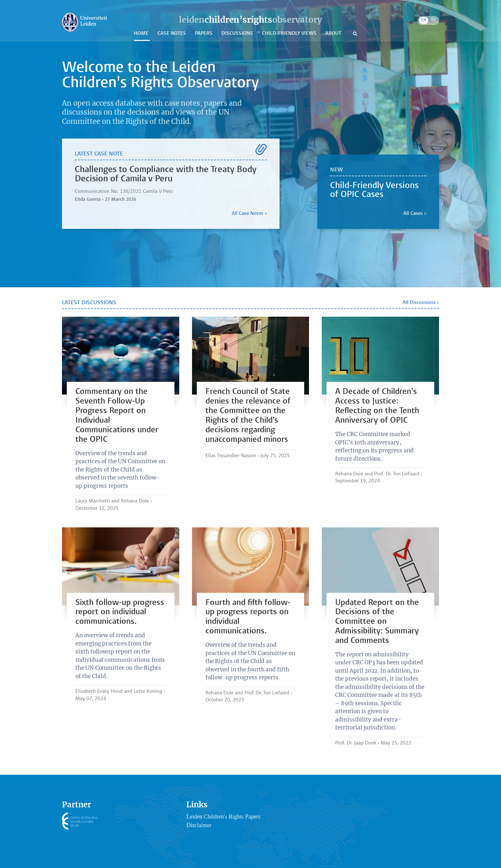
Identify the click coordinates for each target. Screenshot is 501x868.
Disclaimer (199, 825)
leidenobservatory (250, 20)
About (334, 34)
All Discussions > (421, 303)
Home (142, 34)
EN (424, 20)
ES (433, 20)
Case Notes (172, 34)
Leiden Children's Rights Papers (223, 817)
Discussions (238, 34)
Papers (204, 34)
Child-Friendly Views (290, 34)
